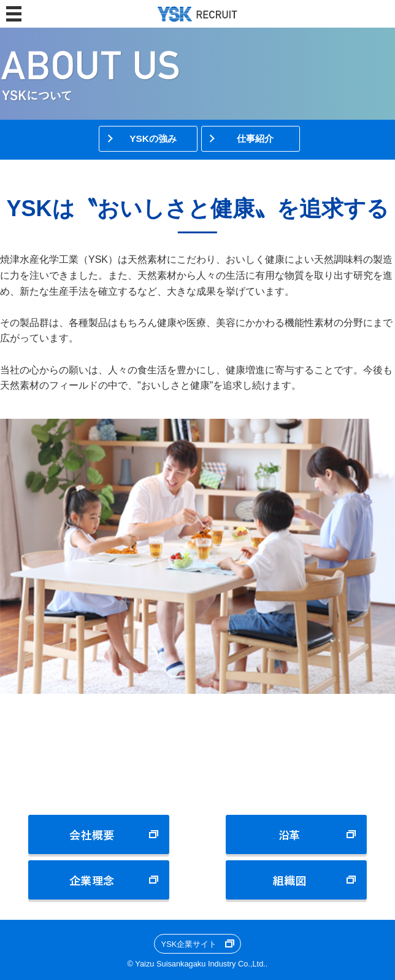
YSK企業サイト (189, 944)
